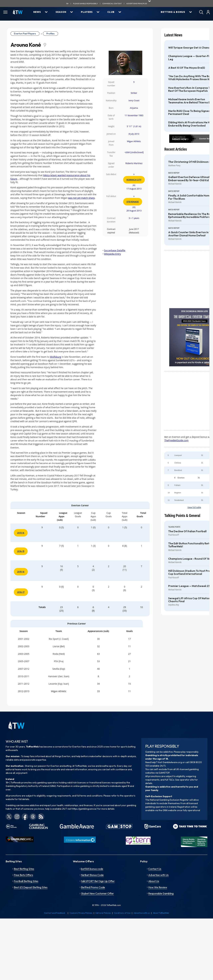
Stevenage (133, 202)
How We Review (158, 887)
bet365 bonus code (92, 869)
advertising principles (137, 4)
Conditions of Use (122, 913)
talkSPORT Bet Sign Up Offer (98, 881)
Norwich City (134, 180)
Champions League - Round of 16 (189, 559)
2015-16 (21, 572)
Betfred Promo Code (93, 887)
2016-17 (21, 592)
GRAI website (169, 810)
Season (61, 12)
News (37, 12)
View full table (194, 507)
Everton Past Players (25, 34)
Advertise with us (142, 913)
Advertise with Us (158, 875)
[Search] (201, 12)
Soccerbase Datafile (115, 250)
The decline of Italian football (187, 531)
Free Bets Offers (23, 875)
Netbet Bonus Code (92, 875)
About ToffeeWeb (161, 913)
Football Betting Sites (26, 881)
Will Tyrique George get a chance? (190, 48)
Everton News (205, 139)
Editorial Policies (103, 913)
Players (87, 12)
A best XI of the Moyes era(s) (187, 68)
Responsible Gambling (161, 893)
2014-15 (21, 551)
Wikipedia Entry (112, 254)
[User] (208, 12)
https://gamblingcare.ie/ (84, 809)
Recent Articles (175, 149)
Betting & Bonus (173, 12)
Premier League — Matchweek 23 (189, 586)
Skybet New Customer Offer (97, 893)
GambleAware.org (172, 762)
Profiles (51, 34)
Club (111, 12)
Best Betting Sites (24, 869)
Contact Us (155, 869)
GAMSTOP (164, 773)
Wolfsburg (55, 357)
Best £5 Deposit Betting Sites (31, 887)
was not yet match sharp (81, 198)
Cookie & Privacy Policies (81, 913)
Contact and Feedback (55, 913)
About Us (154, 881)
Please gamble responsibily (85, 4)
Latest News (173, 35)
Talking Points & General (182, 516)
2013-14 (21, 533)
